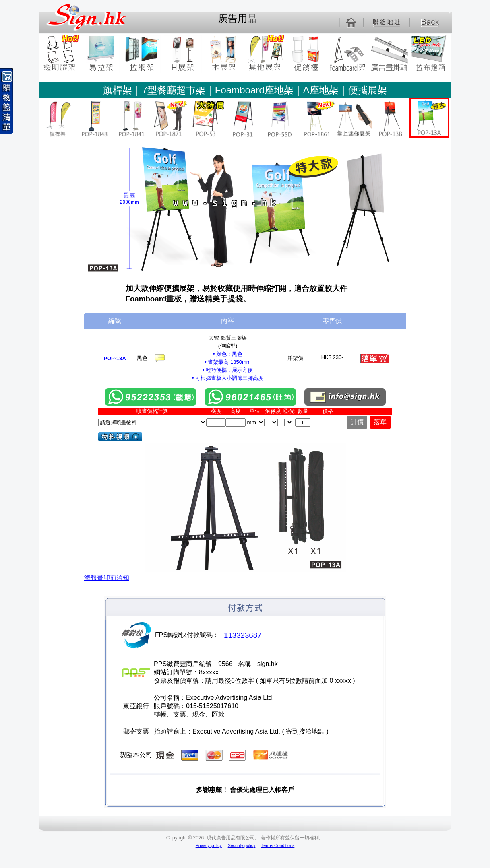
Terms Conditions (278, 845)
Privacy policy (209, 845)
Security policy (242, 845)
